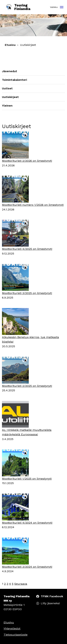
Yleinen (7, 106)
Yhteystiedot (12, 629)
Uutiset (7, 88)
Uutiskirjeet (10, 97)
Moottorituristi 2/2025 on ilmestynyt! (27, 386)
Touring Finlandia (18, 7)
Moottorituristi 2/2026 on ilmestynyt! (27, 161)
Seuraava (21, 584)
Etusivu (10, 45)
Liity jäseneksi (50, 603)
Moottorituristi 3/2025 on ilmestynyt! (27, 293)
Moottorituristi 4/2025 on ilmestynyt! (27, 249)
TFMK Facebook (52, 596)
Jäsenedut (10, 71)
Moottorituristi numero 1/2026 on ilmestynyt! (33, 205)
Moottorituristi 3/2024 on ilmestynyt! (27, 567)
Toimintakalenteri (14, 80)
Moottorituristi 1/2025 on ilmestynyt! (27, 479)
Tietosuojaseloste (16, 635)
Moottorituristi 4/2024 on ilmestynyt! (27, 523)
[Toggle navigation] (62, 7)
